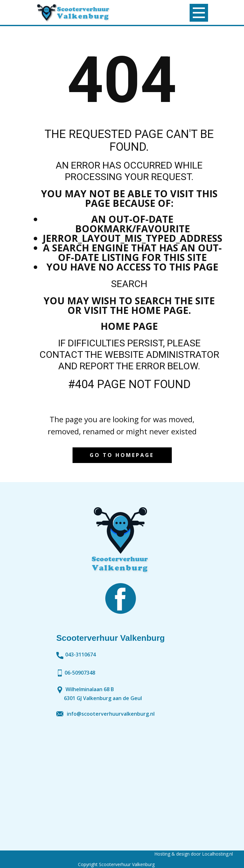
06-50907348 (76, 673)
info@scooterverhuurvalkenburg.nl (111, 714)
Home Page (129, 326)
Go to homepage (122, 455)
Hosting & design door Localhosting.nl (194, 854)
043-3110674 (76, 655)
